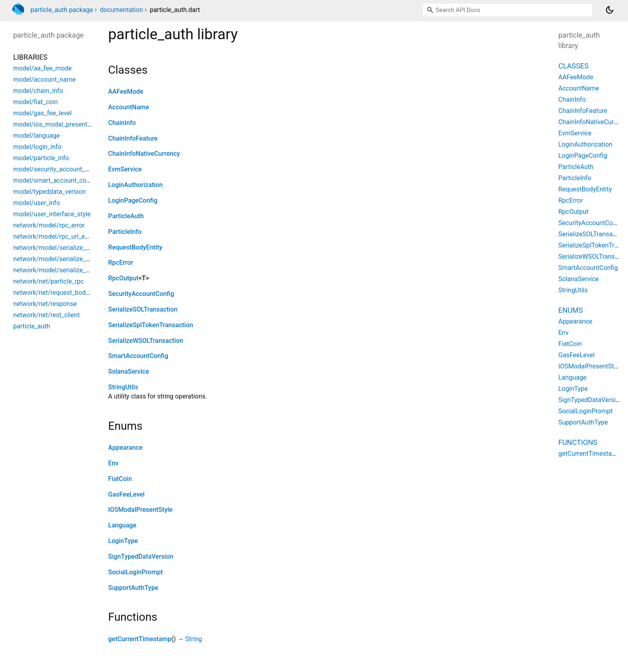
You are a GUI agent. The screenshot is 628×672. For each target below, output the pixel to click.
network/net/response (45, 304)
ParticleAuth (126, 216)
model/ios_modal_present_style (58, 124)
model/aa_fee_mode (42, 68)
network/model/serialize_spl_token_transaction (81, 259)
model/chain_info (38, 91)
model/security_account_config (58, 169)
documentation (121, 10)
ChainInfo (122, 123)
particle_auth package (62, 10)
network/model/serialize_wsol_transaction (74, 270)
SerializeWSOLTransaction (146, 341)
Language (122, 525)
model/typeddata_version (49, 192)
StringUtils (123, 387)
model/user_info (37, 203)
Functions (578, 442)
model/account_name (44, 79)
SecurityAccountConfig (141, 294)
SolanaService (129, 371)
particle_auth (32, 326)
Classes (574, 66)
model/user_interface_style (52, 214)
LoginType (123, 541)
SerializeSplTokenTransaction (151, 325)
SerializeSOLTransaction (143, 309)
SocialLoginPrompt (136, 572)
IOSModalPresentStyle (140, 510)
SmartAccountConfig (138, 356)
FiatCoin (120, 479)
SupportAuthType (133, 588)
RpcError (121, 263)
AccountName (129, 107)
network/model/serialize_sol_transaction (71, 248)
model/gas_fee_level (42, 113)
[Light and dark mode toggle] (610, 10)
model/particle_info (41, 158)
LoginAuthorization (135, 185)
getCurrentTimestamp (140, 639)
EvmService (125, 169)
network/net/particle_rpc (48, 281)
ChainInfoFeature (133, 138)
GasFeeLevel (126, 494)
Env (113, 463)
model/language (37, 136)
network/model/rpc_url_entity (55, 236)
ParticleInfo (125, 232)
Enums (571, 310)
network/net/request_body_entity (60, 293)
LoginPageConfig (133, 200)
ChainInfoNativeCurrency (144, 154)
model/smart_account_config (55, 180)
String (194, 639)
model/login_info (37, 147)
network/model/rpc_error (49, 225)
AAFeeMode (126, 92)
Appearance (125, 448)
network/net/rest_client (46, 315)
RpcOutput (123, 278)
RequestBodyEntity (135, 247)
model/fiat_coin (35, 102)
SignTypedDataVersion (141, 556)
